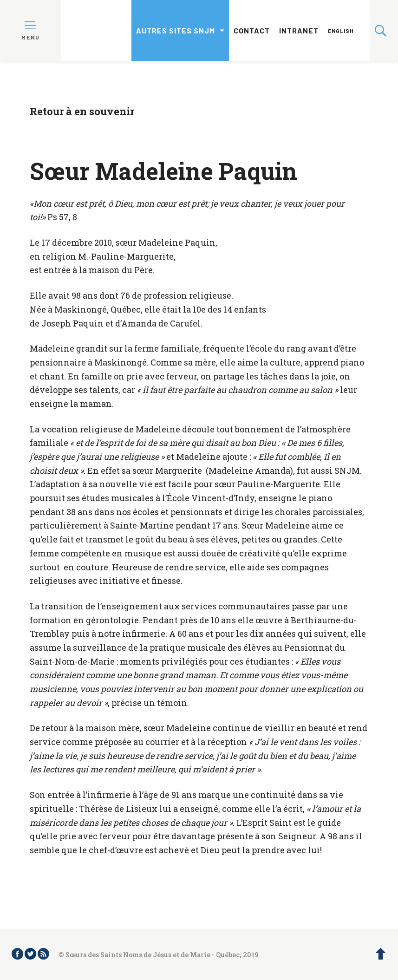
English (341, 31)
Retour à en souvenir (82, 111)
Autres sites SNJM (176, 30)
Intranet (299, 30)
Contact (252, 30)
